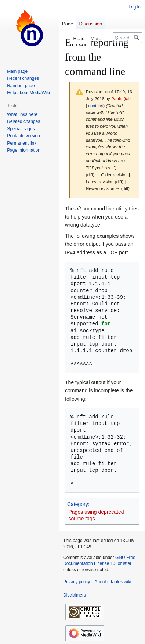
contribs (96, 105)
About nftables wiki (113, 582)
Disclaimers (75, 595)
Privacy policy (77, 582)
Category (78, 504)
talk (128, 98)
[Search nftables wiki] (127, 38)
